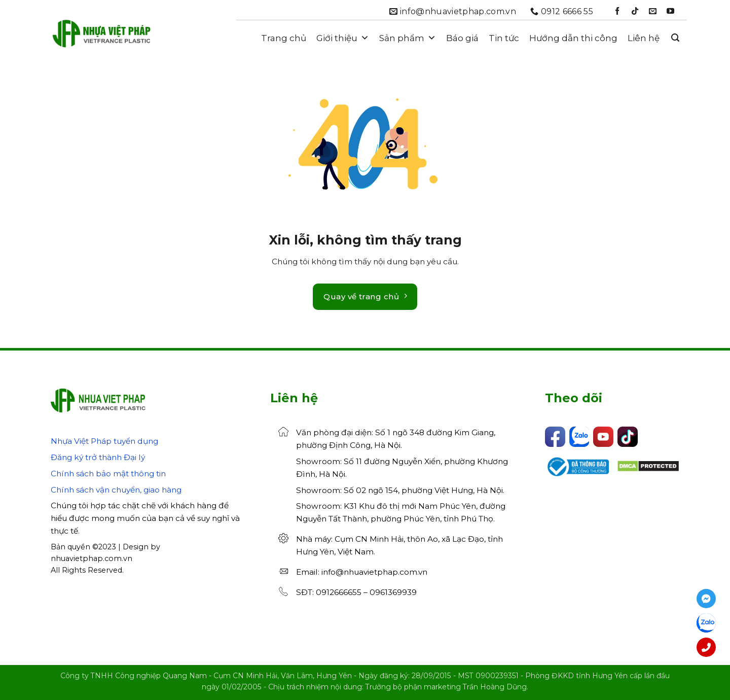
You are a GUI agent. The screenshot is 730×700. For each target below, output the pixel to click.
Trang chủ (284, 38)
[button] (675, 38)
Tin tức (504, 38)
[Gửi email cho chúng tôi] (653, 11)
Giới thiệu (343, 38)
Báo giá (462, 38)
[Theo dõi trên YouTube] (670, 11)
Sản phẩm (408, 38)
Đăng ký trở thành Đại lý (98, 457)
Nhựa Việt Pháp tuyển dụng (104, 441)
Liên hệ (644, 38)
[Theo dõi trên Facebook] (617, 11)
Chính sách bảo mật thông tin (108, 474)
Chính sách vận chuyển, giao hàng (116, 490)
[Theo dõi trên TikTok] (635, 11)
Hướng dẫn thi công (573, 38)
